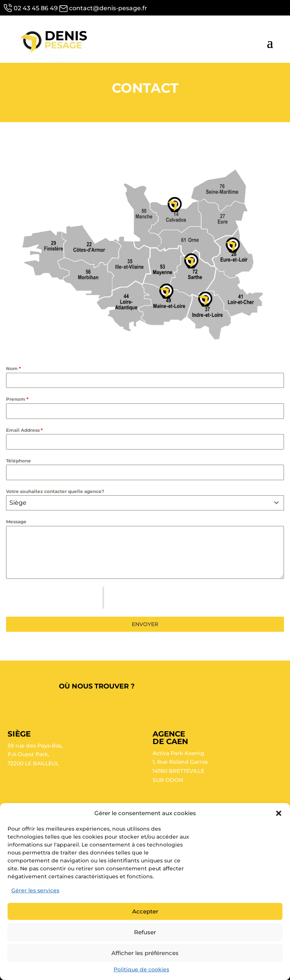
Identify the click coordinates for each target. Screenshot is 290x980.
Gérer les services (35, 890)
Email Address (24, 430)
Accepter (145, 911)
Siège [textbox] (18, 503)
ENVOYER (145, 624)
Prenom (17, 399)
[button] (279, 813)
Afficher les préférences (145, 953)
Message (16, 522)
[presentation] (54, 598)
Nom (13, 368)
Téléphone (19, 461)
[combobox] (145, 503)
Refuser (145, 932)
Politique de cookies (141, 969)
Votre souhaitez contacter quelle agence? (55, 491)
